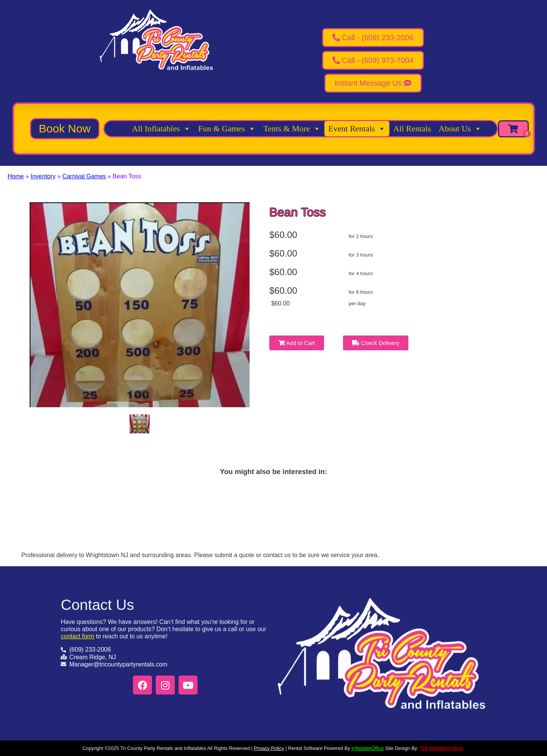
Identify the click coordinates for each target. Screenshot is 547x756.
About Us (460, 129)
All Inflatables (161, 129)
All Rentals (412, 128)
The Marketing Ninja (442, 748)
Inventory (43, 176)
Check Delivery (376, 343)
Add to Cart (297, 343)
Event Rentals (357, 129)
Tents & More (292, 129)
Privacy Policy (269, 748)
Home (16, 176)
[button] (65, 129)
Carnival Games (84, 176)
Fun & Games (227, 129)
